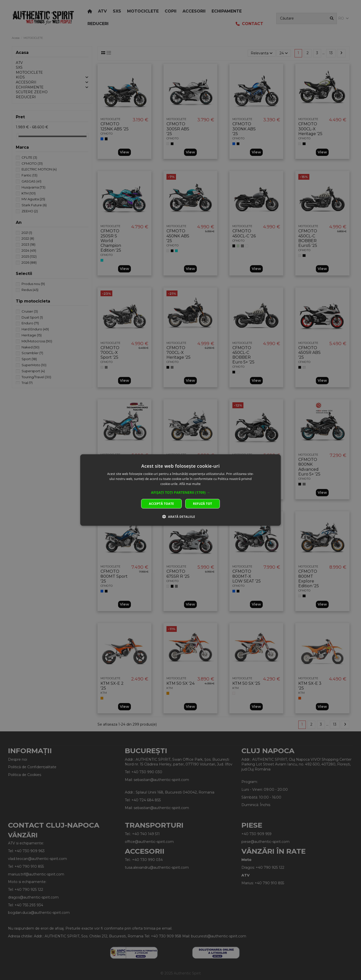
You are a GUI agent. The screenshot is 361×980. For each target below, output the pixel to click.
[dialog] (180, 490)
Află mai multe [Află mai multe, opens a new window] (190, 484)
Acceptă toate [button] (161, 503)
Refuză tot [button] (203, 503)
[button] (180, 492)
